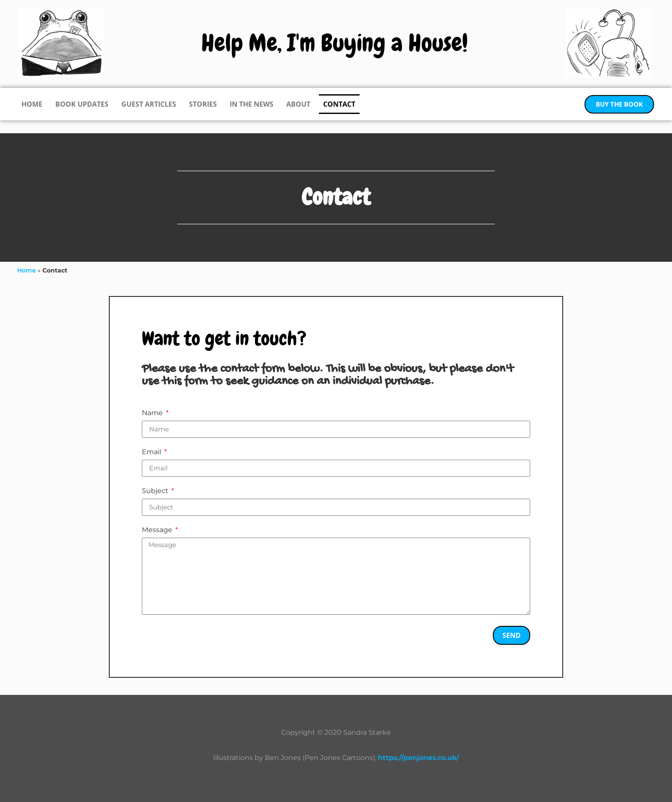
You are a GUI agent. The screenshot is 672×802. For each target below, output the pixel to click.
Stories (203, 104)
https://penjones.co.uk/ (418, 758)
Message (158, 530)
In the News (252, 104)
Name (153, 413)
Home (32, 104)
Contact (339, 104)
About (298, 104)
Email (152, 452)
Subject (156, 491)
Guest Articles (149, 104)
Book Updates (82, 104)
